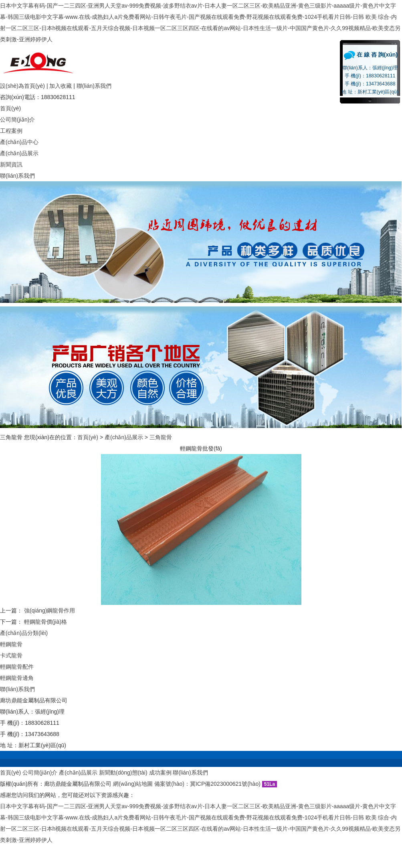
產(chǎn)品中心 (19, 142)
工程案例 (11, 131)
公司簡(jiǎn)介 (17, 120)
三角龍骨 (161, 437)
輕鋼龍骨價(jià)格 (45, 622)
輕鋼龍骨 (11, 644)
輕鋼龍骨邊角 (17, 678)
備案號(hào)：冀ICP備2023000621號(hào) (207, 784)
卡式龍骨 (11, 655)
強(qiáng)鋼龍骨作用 (50, 610)
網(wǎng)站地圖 (133, 784)
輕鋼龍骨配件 (17, 667)
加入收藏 (61, 86)
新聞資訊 (11, 164)
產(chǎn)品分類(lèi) (24, 633)
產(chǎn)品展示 (19, 153)
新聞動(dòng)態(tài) (123, 773)
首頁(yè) (10, 108)
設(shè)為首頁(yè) (22, 86)
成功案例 (160, 773)
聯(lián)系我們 (94, 86)
